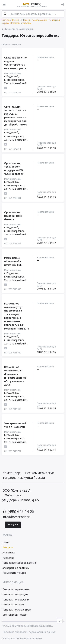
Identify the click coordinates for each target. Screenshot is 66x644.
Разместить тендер (14, 573)
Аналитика (9, 552)
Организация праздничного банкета (13, 216)
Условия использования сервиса (22, 638)
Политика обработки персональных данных (29, 632)
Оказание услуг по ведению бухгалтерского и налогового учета (15, 63)
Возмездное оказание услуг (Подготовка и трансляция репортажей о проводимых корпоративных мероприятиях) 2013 (17, 316)
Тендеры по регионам (16, 589)
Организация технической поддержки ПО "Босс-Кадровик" (14, 169)
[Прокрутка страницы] (60, 621)
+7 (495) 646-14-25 (18, 511)
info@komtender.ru (17, 517)
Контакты (8, 558)
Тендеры (8, 547)
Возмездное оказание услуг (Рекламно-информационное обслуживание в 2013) (15, 376)
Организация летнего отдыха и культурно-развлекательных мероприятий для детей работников (16, 116)
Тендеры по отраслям (16, 600)
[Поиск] (5, 14)
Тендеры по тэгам (13, 604)
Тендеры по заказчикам (17, 610)
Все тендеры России (15, 615)
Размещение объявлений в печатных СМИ (13, 262)
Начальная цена (45, 57)
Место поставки (13, 73)
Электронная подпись (16, 568)
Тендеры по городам (15, 594)
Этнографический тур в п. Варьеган (15, 425)
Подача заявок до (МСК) (46, 88)
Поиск (6, 542)
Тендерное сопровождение (19, 563)
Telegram (13, 524)
